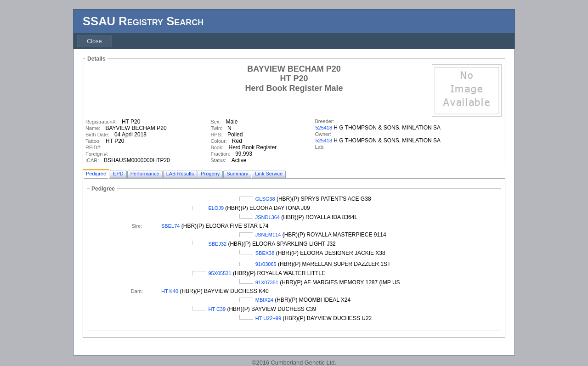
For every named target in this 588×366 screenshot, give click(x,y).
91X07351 (267, 282)
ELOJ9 (216, 208)
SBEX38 (265, 253)
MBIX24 (264, 300)
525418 (324, 128)
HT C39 (217, 309)
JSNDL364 (268, 217)
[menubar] (94, 41)
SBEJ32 (217, 244)
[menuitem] (94, 41)
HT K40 (170, 291)
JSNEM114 (268, 235)
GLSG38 (265, 199)
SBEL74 (170, 226)
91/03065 (266, 264)
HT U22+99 (268, 318)
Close (94, 41)
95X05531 (220, 273)
